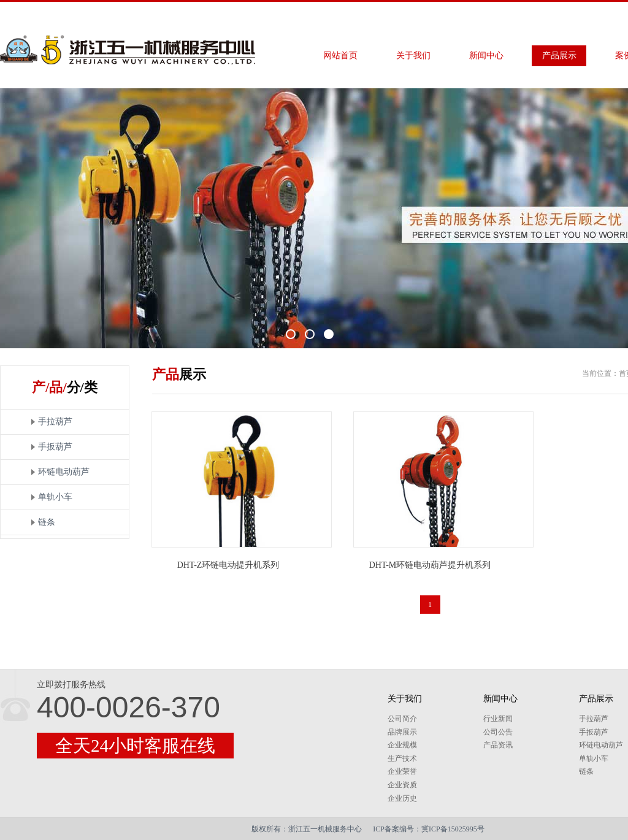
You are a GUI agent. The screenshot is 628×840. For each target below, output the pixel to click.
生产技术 (402, 758)
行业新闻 (498, 719)
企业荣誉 (402, 771)
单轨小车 (55, 497)
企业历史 (402, 798)
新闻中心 (486, 55)
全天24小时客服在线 (135, 746)
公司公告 (498, 732)
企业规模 (402, 745)
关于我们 (413, 55)
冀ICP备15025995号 (453, 829)
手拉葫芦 (55, 422)
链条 (47, 522)
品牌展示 (402, 732)
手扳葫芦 (55, 447)
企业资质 (402, 785)
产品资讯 (498, 745)
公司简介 (402, 719)
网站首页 (340, 55)
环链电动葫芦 (64, 472)
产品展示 (559, 55)
